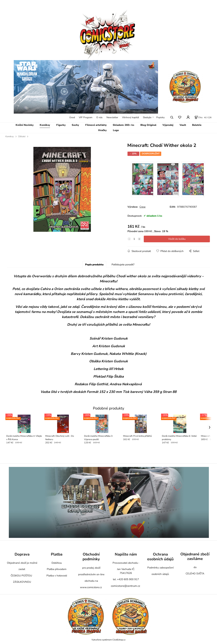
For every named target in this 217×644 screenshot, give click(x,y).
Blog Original (148, 125)
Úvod (72, 117)
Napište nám (126, 554)
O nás (99, 117)
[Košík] (199, 117)
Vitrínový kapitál (131, 117)
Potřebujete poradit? (123, 265)
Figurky (61, 125)
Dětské (22, 137)
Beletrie (197, 125)
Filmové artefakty (96, 125)
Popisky (160, 117)
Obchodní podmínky (91, 557)
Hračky (102, 130)
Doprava (22, 554)
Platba (57, 554)
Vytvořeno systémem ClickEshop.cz (108, 640)
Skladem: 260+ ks (123, 125)
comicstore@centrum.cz (125, 586)
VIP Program (86, 117)
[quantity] (134, 239)
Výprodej (168, 125)
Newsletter (112, 117)
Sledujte (147, 117)
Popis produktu (94, 265)
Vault (183, 125)
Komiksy (45, 125)
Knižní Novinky (25, 125)
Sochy (75, 125)
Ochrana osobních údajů (160, 557)
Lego (116, 130)
